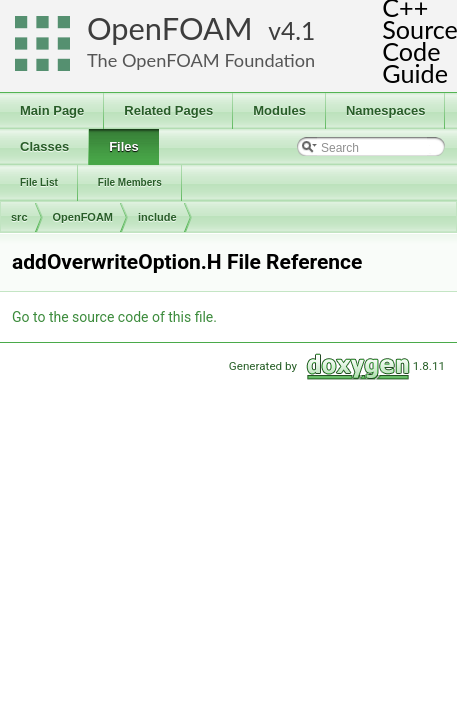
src (19, 217)
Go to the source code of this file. (114, 317)
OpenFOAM (170, 28)
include (157, 217)
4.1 (298, 30)
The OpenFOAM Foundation (201, 60)
